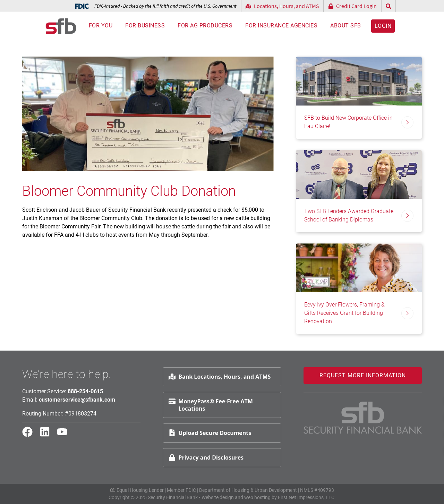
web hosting (257, 497)
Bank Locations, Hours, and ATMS (220, 377)
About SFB (346, 26)
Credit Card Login (353, 6)
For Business (145, 26)
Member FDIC (181, 490)
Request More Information (363, 375)
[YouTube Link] (65, 435)
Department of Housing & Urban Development (248, 490)
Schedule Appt (420, 417)
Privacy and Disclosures (206, 457)
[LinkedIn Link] (48, 435)
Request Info (418, 400)
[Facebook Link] (30, 435)
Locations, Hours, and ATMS (282, 6)
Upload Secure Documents (210, 433)
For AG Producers (205, 26)
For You (101, 26)
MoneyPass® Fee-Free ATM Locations (211, 405)
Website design (218, 497)
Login (383, 26)
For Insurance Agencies (281, 26)
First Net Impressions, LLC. (307, 497)
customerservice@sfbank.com (77, 400)
